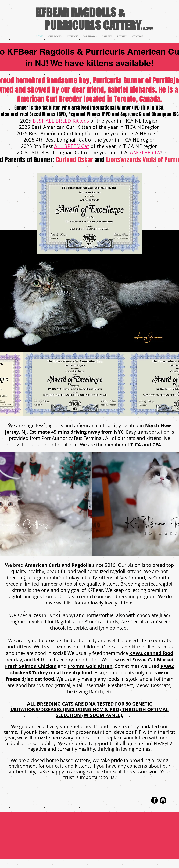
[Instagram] (163, 800)
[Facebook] (154, 800)
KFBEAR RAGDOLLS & (80, 12)
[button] (55, 36)
